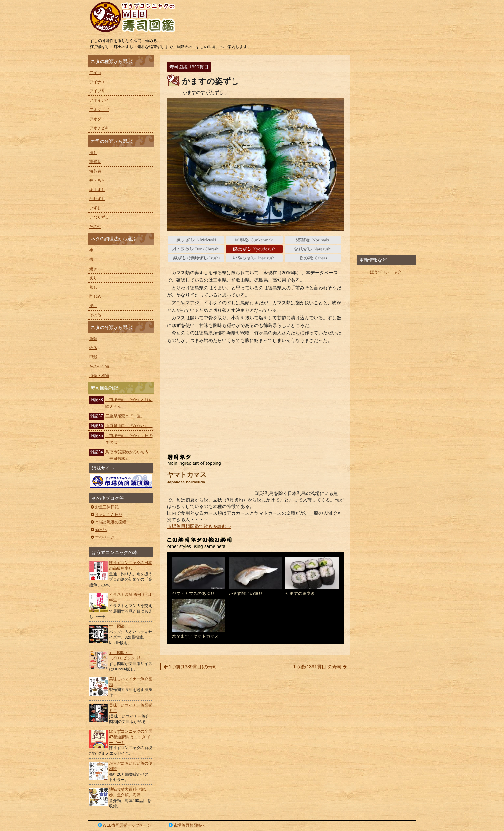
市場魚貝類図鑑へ (186, 825)
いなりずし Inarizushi (254, 258)
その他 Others (313, 258)
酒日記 (98, 530)
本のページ (102, 537)
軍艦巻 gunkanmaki (254, 240)
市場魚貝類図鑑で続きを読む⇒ (199, 526)
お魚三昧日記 (104, 507)
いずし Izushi (196, 258)
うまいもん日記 (106, 515)
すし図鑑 (117, 626)
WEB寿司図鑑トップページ (124, 825)
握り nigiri (196, 240)
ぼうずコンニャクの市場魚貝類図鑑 (121, 481)
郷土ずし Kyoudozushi (254, 249)
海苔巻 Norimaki (313, 240)
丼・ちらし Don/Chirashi (196, 249)
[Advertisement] (255, 396)
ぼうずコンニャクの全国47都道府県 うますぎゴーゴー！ (131, 737)
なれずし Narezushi (313, 249)
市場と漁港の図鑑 (108, 522)
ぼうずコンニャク (386, 272)
